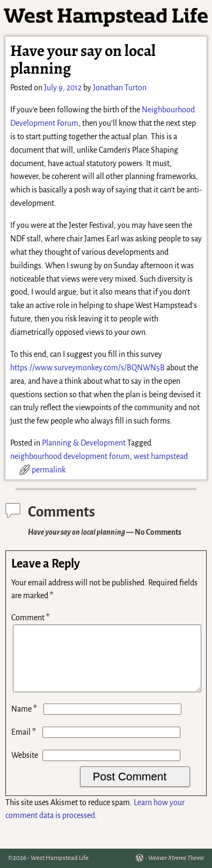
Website (25, 768)
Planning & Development (84, 443)
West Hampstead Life (60, 858)
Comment (31, 618)
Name (25, 722)
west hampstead (161, 456)
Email (25, 745)
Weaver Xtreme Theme (176, 858)
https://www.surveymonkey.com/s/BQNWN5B (87, 368)
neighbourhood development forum (70, 456)
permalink (49, 470)
